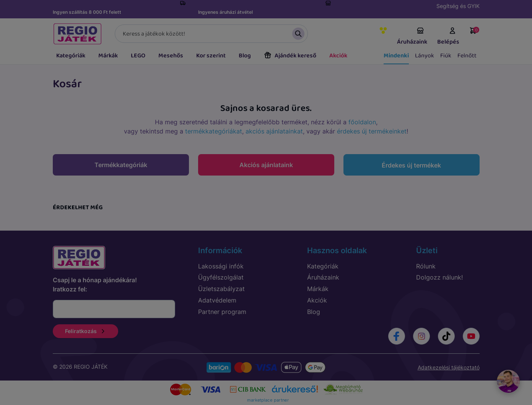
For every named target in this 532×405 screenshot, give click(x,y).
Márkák (108, 56)
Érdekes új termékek (411, 165)
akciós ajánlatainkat (274, 131)
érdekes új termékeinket (372, 131)
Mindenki (396, 56)
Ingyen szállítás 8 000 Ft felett (87, 12)
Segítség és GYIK (458, 6)
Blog (245, 56)
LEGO (138, 56)
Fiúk (446, 56)
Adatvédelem (217, 300)
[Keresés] (211, 34)
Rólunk (426, 266)
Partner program (222, 312)
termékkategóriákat (214, 131)
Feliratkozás (85, 331)
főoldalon (362, 122)
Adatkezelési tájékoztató (449, 367)
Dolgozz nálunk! (439, 277)
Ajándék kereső (290, 56)
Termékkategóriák (121, 165)
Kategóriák (71, 56)
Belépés (448, 37)
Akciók (338, 56)
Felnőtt (467, 56)
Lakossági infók (221, 266)
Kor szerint (211, 56)
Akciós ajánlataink (266, 165)
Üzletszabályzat (221, 289)
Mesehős (171, 56)
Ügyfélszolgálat (221, 277)
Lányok (425, 56)
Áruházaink (412, 37)
